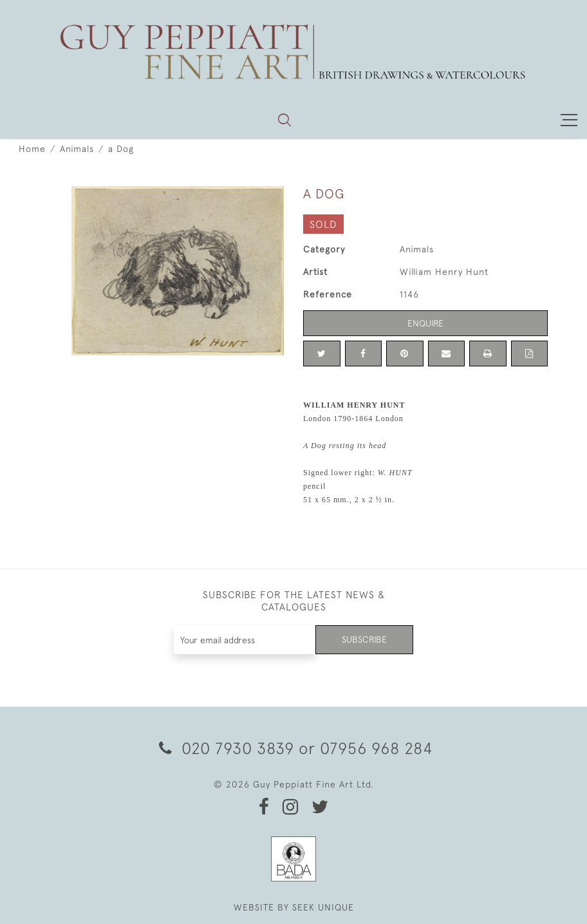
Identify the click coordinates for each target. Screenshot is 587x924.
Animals (77, 149)
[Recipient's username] (245, 640)
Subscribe (364, 639)
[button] (284, 120)
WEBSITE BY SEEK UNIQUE (294, 907)
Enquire (425, 323)
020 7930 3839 (227, 748)
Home (32, 149)
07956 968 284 (377, 748)
